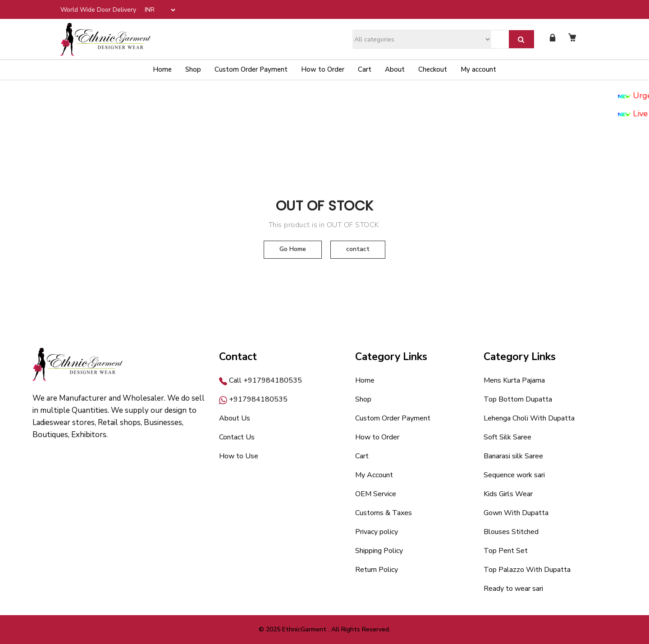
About (395, 69)
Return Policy (377, 570)
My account (478, 69)
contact (358, 249)
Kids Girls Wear (508, 494)
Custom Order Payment (251, 69)
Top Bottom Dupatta (518, 399)
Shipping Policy (379, 551)
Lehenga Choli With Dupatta (529, 418)
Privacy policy (377, 532)
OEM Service (376, 494)
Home (162, 69)
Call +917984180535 (261, 380)
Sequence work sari (514, 475)
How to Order (323, 69)
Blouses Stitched (511, 532)
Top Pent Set (506, 551)
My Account (374, 475)
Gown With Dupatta (516, 513)
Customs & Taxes (384, 513)
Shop (193, 69)
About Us (235, 418)
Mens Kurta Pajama (514, 380)
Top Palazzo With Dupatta (527, 570)
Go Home (293, 249)
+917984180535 (253, 399)
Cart (365, 69)
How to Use (239, 456)
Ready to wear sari (513, 589)
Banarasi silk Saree (513, 456)
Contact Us (237, 437)
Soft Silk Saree (507, 437)
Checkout (433, 69)
